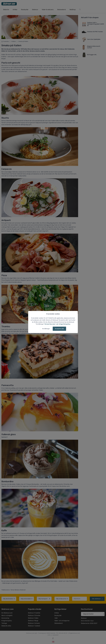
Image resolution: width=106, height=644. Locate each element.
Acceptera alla (59, 329)
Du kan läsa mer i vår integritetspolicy (57, 324)
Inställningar (46, 329)
